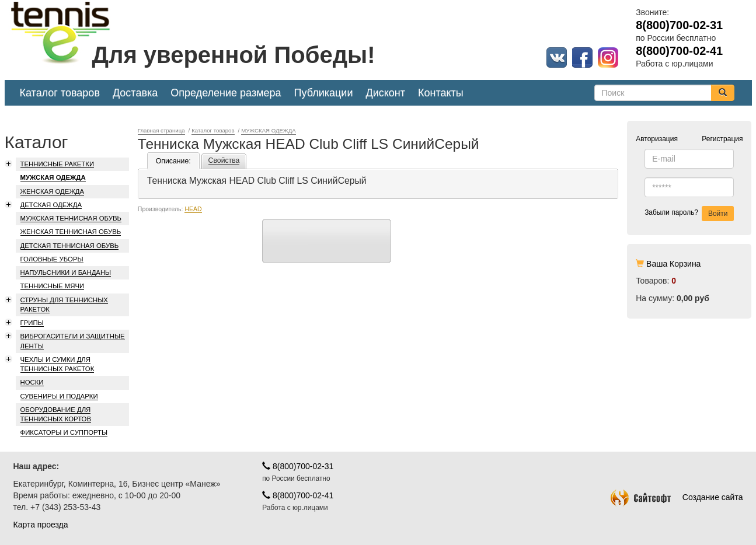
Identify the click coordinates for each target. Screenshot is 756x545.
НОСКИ (32, 382)
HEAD (193, 209)
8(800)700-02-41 (298, 495)
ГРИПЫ (32, 323)
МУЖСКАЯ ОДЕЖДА (53, 177)
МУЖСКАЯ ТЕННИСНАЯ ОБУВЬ (71, 218)
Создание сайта (677, 497)
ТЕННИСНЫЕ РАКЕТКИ (58, 164)
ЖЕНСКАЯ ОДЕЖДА (53, 191)
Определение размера (226, 93)
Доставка (135, 93)
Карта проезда (41, 525)
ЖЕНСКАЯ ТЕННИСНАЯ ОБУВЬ (71, 232)
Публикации (324, 93)
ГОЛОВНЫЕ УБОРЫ (52, 259)
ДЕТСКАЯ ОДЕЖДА (51, 205)
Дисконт (385, 93)
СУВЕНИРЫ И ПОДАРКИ (59, 396)
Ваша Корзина (673, 264)
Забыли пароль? (671, 212)
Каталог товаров (60, 93)
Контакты (441, 93)
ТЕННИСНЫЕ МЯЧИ (53, 286)
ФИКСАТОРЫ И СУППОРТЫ (64, 432)
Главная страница (161, 130)
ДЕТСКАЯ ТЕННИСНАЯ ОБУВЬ (70, 246)
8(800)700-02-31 (298, 466)
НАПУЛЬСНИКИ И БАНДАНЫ (66, 272)
